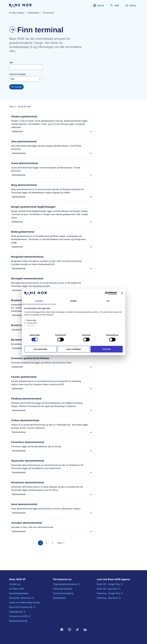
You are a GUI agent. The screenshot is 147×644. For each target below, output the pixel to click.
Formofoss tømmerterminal (28, 442)
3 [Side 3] (52, 543)
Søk (11, 63)
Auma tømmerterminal (25, 163)
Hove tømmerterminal (24, 504)
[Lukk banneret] (122, 293)
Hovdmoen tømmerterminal (28, 482)
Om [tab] (108, 301)
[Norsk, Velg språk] (98, 6)
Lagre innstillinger (73, 349)
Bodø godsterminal (23, 232)
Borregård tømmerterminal (27, 279)
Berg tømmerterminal (24, 185)
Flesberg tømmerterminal (26, 399)
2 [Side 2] (46, 543)
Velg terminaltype (18, 74)
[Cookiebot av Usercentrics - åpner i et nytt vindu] (107, 293)
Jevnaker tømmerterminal (27, 523)
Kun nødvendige (41, 349)
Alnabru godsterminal (24, 116)
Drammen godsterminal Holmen (30, 358)
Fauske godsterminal (24, 377)
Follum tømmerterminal (25, 420)
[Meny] (130, 6)
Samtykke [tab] (39, 301)
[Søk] (114, 6)
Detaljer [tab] (73, 301)
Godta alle (107, 349)
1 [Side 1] (40, 543)
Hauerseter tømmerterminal (28, 461)
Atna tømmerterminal (24, 141)
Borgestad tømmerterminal (27, 257)
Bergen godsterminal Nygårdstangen (33, 207)
